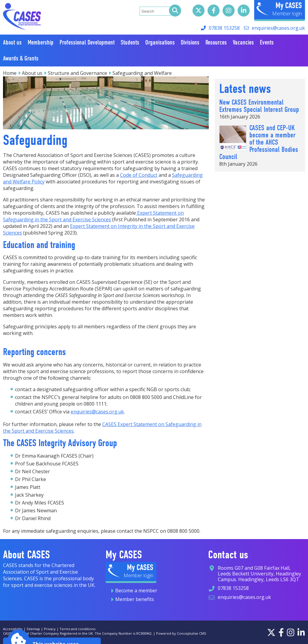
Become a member (136, 590)
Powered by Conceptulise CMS (181, 633)
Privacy (50, 629)
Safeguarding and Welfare (142, 73)
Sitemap (33, 629)
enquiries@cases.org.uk (278, 28)
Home (10, 73)
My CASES (289, 5)
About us (32, 73)
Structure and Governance (77, 73)
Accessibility (13, 629)
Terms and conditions (77, 629)
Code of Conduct (139, 175)
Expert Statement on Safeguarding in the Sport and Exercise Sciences (93, 216)
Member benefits (135, 599)
